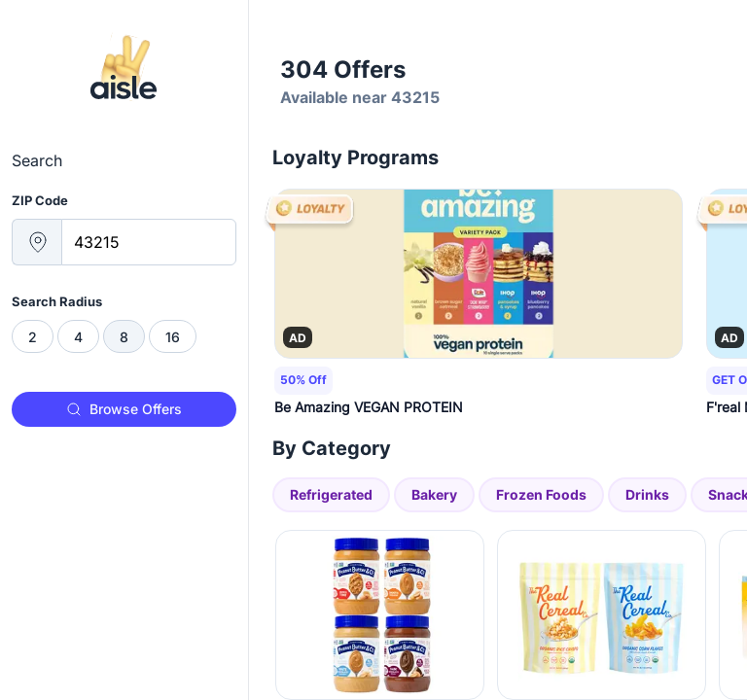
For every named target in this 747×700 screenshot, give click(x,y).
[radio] (33, 336)
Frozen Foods (541, 494)
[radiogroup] (124, 336)
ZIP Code (40, 200)
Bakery (434, 494)
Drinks (647, 494)
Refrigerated (331, 494)
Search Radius (57, 301)
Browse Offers (124, 409)
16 (173, 337)
